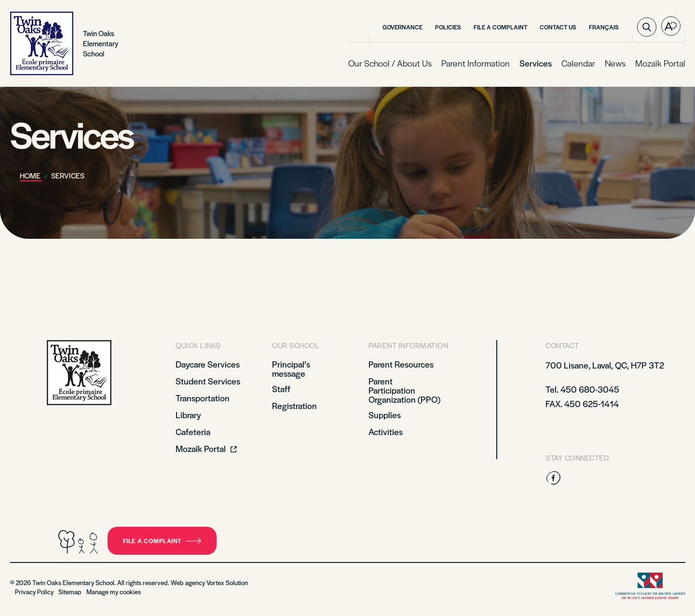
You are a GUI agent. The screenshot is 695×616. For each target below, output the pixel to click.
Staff (281, 389)
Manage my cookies (114, 592)
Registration (294, 405)
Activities (386, 431)
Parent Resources (401, 364)
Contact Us (558, 27)
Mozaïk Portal (660, 63)
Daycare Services (208, 364)
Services (536, 63)
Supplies (385, 415)
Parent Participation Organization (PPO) (404, 390)
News (615, 63)
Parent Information (476, 63)
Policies (448, 27)
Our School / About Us (390, 63)
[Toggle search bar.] (647, 27)
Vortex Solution (227, 582)
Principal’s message (291, 369)
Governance (402, 27)
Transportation (203, 398)
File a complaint (500, 27)
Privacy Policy (34, 592)
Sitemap (70, 592)
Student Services (208, 381)
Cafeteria (193, 431)
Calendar (578, 63)
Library (188, 415)
